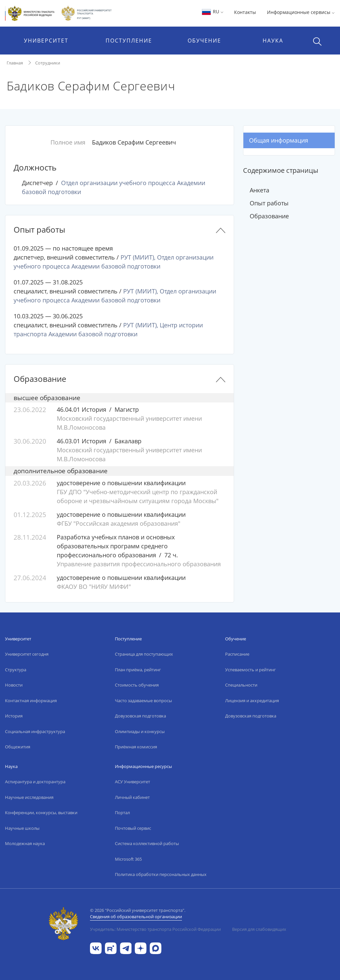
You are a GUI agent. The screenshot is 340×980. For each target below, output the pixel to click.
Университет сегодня (27, 654)
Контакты (245, 12)
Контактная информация (31, 701)
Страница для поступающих (144, 654)
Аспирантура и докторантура (35, 782)
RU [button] (212, 11)
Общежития (18, 747)
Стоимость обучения (137, 685)
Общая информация (279, 140)
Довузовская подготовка (140, 716)
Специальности (241, 685)
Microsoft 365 (128, 859)
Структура (16, 670)
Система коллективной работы (147, 843)
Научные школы (22, 828)
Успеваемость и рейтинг (251, 670)
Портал (122, 813)
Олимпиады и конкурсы (140, 731)
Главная (15, 63)
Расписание (237, 654)
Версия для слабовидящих (259, 929)
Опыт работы (269, 203)
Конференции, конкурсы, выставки (41, 813)
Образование (269, 216)
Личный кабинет (132, 797)
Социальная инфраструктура (35, 731)
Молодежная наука (25, 843)
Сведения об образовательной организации (136, 917)
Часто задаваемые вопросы (143, 701)
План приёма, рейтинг (138, 670)
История (14, 716)
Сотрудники (48, 63)
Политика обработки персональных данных (161, 874)
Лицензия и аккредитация (252, 701)
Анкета (259, 190)
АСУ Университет (132, 782)
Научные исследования (29, 797)
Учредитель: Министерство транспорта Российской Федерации (155, 929)
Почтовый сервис (133, 828)
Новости (14, 685)
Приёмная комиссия (136, 747)
